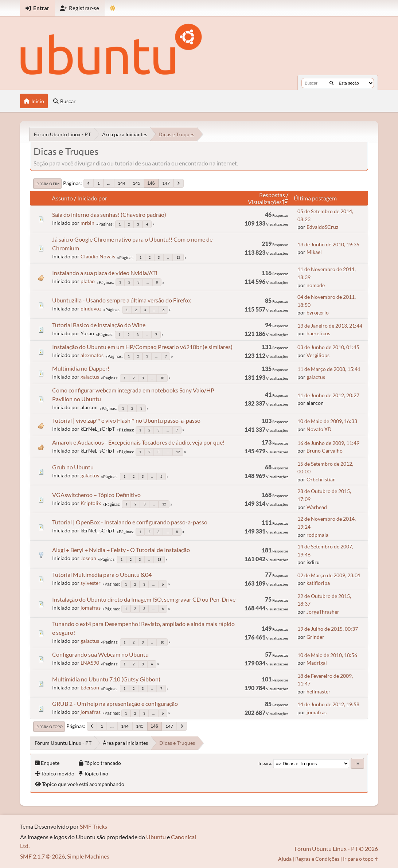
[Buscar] (331, 83)
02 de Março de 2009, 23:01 (329, 575)
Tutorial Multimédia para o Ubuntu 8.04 (102, 574)
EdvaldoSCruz (322, 227)
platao (88, 281)
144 (122, 183)
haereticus (318, 333)
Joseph (88, 558)
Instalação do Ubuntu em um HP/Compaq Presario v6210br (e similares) (142, 347)
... (109, 183)
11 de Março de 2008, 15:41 (329, 369)
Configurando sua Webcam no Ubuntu (100, 654)
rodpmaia (317, 535)
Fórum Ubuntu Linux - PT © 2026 (336, 849)
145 (136, 183)
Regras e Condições (317, 859)
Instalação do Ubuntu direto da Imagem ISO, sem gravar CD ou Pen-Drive (144, 599)
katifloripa (318, 583)
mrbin (87, 223)
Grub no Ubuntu (73, 467)
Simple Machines (88, 856)
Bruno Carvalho (325, 451)
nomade (316, 285)
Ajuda (285, 859)
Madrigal (317, 663)
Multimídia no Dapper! (81, 368)
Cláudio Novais (98, 256)
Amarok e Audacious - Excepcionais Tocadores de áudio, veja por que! (138, 442)
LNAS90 (90, 663)
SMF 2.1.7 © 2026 (42, 856)
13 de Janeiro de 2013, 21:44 (330, 326)
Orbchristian (321, 479)
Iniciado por (92, 198)
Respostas (272, 195)
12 (178, 452)
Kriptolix (91, 503)
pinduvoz (91, 308)
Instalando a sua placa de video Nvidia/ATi (105, 273)
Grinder (315, 637)
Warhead (317, 507)
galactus (90, 377)
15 (178, 257)
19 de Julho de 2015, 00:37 (328, 629)
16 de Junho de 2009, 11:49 (328, 443)
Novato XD (319, 429)
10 (162, 378)
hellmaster (319, 691)
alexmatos (92, 355)
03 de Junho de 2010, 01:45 (328, 347)
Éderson (90, 687)
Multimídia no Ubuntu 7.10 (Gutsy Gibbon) (106, 679)
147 (166, 183)
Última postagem (315, 198)
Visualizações (268, 202)
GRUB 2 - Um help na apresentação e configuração (115, 703)
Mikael (314, 252)
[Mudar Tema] (113, 8)
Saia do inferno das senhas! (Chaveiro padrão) (109, 214)
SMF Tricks (93, 826)
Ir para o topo (49, 727)
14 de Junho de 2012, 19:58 (328, 704)
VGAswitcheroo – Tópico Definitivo (96, 495)
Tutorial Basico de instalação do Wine (99, 325)
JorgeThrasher (323, 612)
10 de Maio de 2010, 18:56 (327, 655)
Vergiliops (318, 355)
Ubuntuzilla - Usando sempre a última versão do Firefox (122, 300)
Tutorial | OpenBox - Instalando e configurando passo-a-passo (130, 522)
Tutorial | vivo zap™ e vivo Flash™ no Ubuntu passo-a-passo (126, 420)
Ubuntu (156, 837)
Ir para (265, 763)
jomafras (91, 608)
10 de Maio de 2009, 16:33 (327, 421)
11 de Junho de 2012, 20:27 (328, 395)
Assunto (62, 198)
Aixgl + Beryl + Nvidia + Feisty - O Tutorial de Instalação (121, 550)
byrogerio (318, 312)
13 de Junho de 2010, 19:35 (328, 244)
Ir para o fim (47, 184)
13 (159, 560)
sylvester (91, 583)
